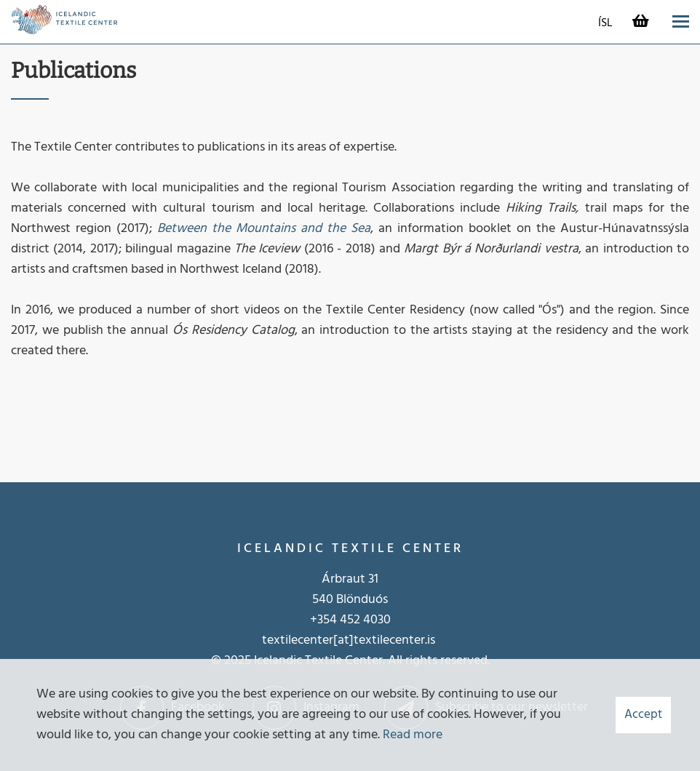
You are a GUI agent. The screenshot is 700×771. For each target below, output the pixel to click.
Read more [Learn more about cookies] (413, 735)
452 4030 (365, 620)
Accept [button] (643, 715)
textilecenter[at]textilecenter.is (350, 640)
